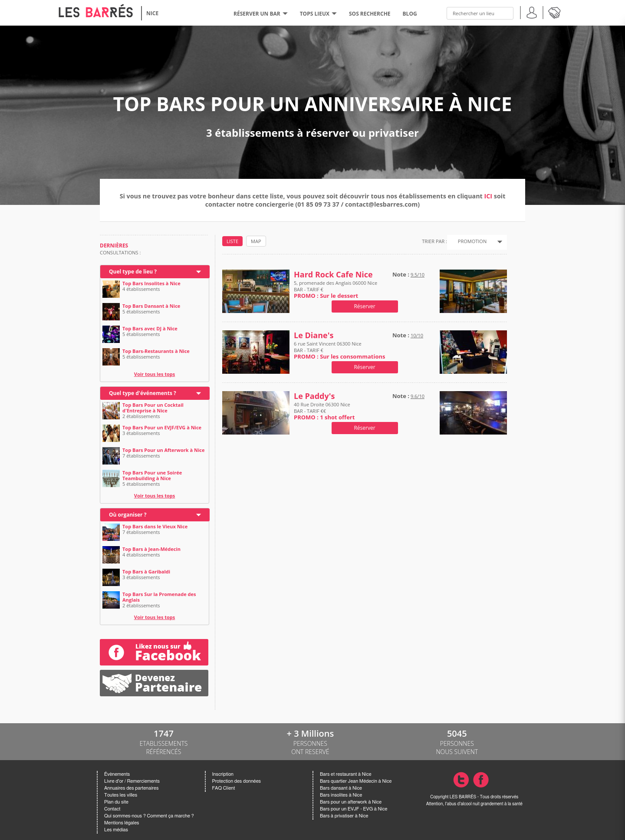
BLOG (410, 14)
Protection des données (237, 781)
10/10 (417, 335)
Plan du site (116, 802)
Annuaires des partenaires (131, 788)
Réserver (364, 306)
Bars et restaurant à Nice (346, 774)
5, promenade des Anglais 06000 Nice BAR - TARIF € (336, 289)
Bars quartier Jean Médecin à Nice (356, 781)
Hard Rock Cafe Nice (333, 275)
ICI (488, 196)
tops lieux (318, 14)
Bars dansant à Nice (341, 788)
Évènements (117, 774)
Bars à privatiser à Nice (344, 816)
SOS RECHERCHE (370, 14)
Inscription (223, 774)
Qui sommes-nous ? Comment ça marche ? (149, 816)
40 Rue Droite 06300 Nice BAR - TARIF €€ (324, 411)
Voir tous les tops (155, 374)
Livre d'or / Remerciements (132, 781)
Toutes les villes (121, 795)
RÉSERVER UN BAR (261, 14)
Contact (112, 809)
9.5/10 (418, 275)
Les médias (116, 830)
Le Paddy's (314, 396)
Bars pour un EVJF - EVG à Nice (354, 809)
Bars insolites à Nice (341, 795)
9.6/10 (418, 396)
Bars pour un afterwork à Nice (351, 802)
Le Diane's (314, 335)
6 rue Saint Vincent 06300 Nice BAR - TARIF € (339, 350)
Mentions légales (122, 823)
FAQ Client (224, 788)
